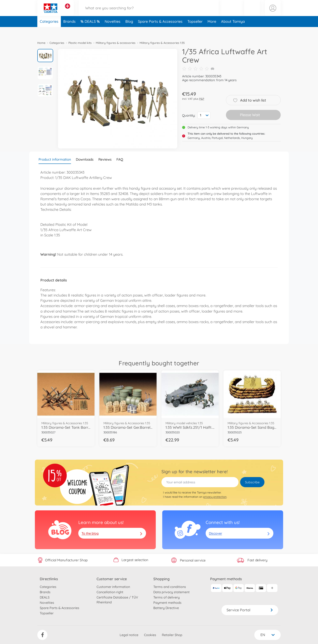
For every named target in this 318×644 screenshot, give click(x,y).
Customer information (113, 587)
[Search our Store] (149, 13)
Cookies (150, 635)
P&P (202, 99)
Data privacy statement (171, 592)
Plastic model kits (80, 43)
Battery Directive (166, 608)
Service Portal (250, 610)
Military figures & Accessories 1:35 (162, 43)
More (212, 31)
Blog (129, 31)
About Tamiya (233, 31)
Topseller (195, 31)
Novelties (113, 31)
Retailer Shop (172, 635)
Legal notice (129, 635)
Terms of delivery (167, 597)
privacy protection (215, 497)
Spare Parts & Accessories (160, 31)
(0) (198, 69)
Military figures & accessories (116, 43)
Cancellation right (110, 592)
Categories (49, 31)
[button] (252, 13)
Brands (69, 31)
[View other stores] (68, 11)
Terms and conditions (170, 587)
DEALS (91, 31)
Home (41, 43)
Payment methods (167, 603)
